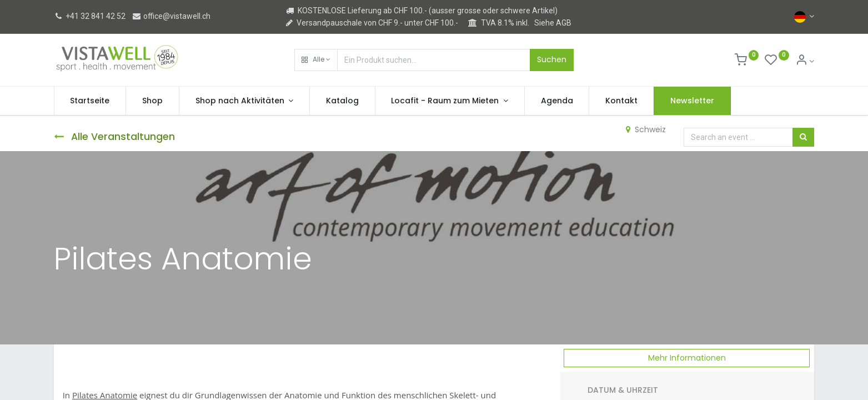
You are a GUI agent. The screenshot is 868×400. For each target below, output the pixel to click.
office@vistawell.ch (171, 16)
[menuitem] (90, 101)
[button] (316, 60)
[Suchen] (803, 137)
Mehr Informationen (687, 358)
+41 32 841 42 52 (90, 16)
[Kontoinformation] (805, 61)
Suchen (552, 59)
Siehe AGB (553, 23)
